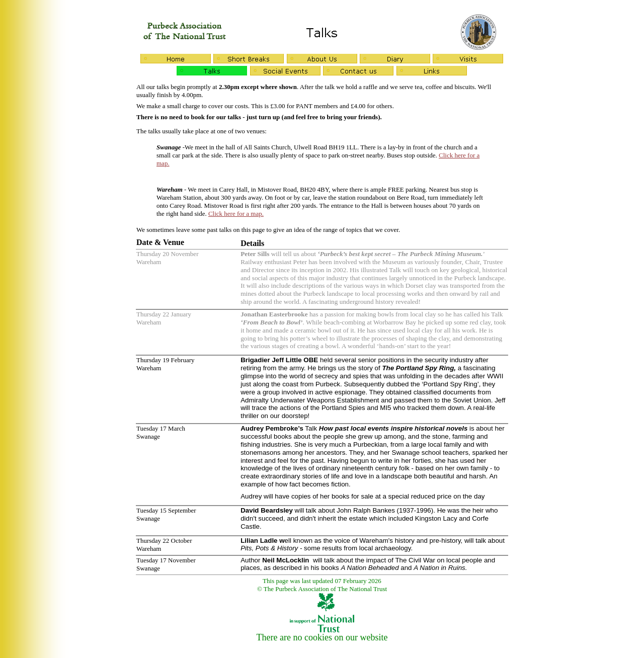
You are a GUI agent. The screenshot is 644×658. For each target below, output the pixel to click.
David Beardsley (267, 510)
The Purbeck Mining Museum (439, 254)
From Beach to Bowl (272, 322)
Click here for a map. (236, 214)
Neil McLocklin (286, 560)
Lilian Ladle (259, 541)
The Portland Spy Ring (418, 368)
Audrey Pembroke (269, 428)
